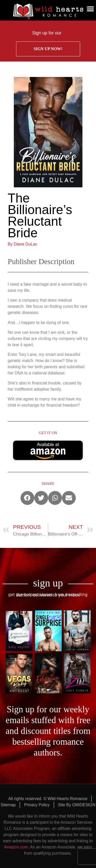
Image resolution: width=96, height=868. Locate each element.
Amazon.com (16, 847)
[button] (90, 9)
